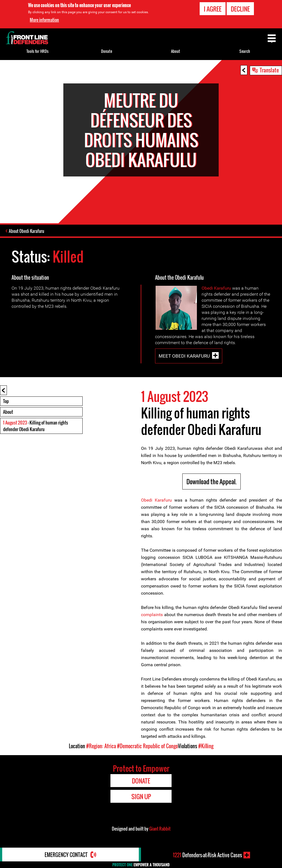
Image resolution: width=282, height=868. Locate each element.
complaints (152, 615)
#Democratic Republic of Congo (147, 746)
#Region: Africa (101, 746)
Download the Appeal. (211, 481)
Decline (240, 9)
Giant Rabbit (160, 829)
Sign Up (141, 796)
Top (6, 401)
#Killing (206, 746)
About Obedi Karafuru (26, 231)
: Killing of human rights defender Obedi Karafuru (36, 426)
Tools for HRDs (37, 51)
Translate (269, 70)
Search (245, 51)
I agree (213, 9)
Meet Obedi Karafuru (184, 356)
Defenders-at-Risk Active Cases (208, 855)
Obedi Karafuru (216, 288)
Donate (107, 51)
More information (44, 20)
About (8, 412)
